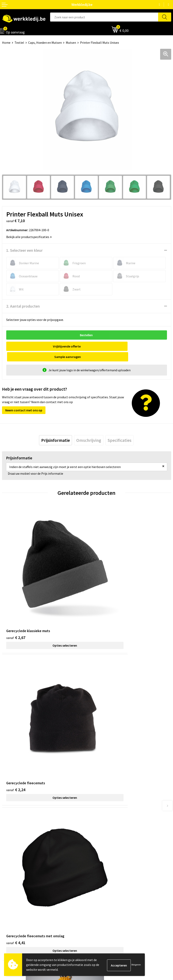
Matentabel (10, 895)
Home (6, 43)
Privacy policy (98, 823)
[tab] (56, 430)
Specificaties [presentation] (119, 430)
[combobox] (104, 17)
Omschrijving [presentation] (89, 430)
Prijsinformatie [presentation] (56, 430)
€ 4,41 (16, 697)
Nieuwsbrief (10, 883)
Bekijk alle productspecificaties (29, 237)
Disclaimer (96, 877)
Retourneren (97, 889)
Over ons (8, 877)
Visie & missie (11, 889)
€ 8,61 (100, 697)
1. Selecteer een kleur (24, 250)
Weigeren (136, 965)
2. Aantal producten (23, 306)
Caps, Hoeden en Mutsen (45, 43)
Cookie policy (98, 829)
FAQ (91, 841)
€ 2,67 (16, 586)
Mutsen (71, 43)
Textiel (19, 43)
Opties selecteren (44, 594)
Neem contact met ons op (24, 400)
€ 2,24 (100, 586)
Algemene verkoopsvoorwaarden (111, 835)
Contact (94, 817)
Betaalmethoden (100, 883)
